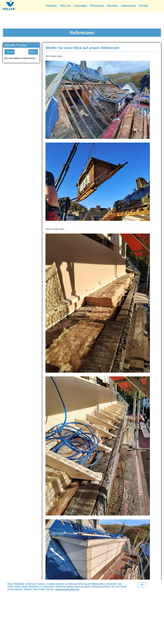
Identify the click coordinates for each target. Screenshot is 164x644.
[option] (21, 59)
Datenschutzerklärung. (67, 589)
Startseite (51, 6)
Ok (142, 585)
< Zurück (9, 52)
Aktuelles (112, 6)
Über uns (65, 6)
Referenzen (97, 6)
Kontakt (143, 6)
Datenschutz (128, 6)
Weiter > (33, 52)
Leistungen (80, 6)
